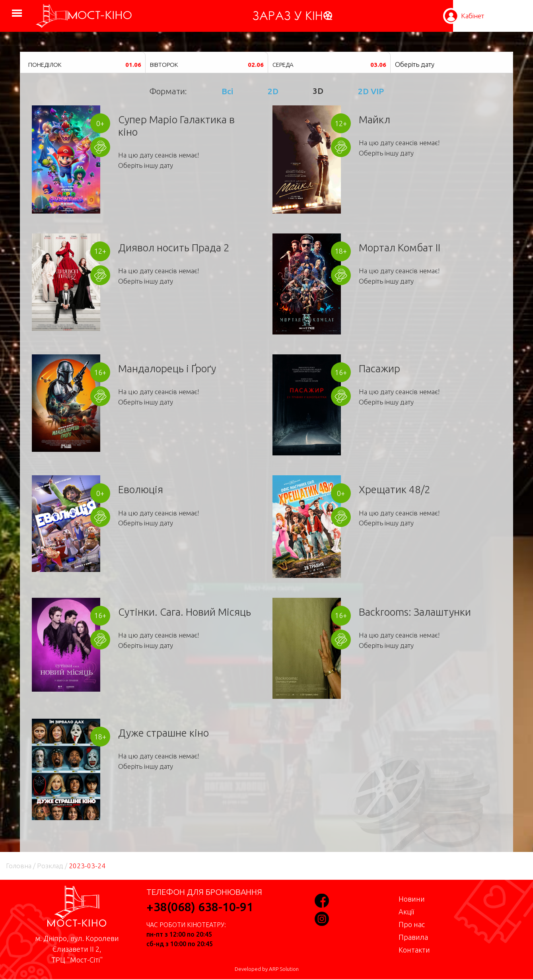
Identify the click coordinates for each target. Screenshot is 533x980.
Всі (227, 91)
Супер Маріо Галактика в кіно (176, 126)
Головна (19, 866)
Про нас (412, 924)
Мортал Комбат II (400, 248)
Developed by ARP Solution (267, 969)
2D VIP (371, 91)
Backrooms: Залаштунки (415, 612)
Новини (412, 899)
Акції (406, 912)
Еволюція (141, 489)
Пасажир (379, 368)
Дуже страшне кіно (163, 733)
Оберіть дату (415, 64)
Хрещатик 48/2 (395, 489)
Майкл (374, 120)
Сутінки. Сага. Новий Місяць (185, 612)
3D (318, 91)
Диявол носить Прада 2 (174, 248)
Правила (413, 937)
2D (273, 91)
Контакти (414, 950)
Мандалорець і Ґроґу (167, 368)
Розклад (50, 866)
